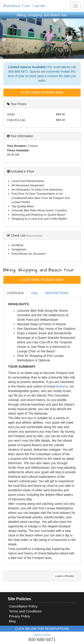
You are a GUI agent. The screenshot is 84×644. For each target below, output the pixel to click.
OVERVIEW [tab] (15, 293)
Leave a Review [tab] (65, 576)
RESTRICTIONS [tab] (57, 293)
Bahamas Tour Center (25, 6)
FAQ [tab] (34, 293)
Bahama (62, 386)
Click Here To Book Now (42, 92)
